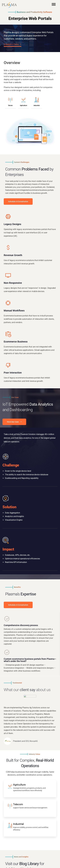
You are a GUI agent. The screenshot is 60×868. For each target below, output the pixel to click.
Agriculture (23, 105)
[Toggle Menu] (54, 5)
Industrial (37, 105)
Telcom (10, 105)
